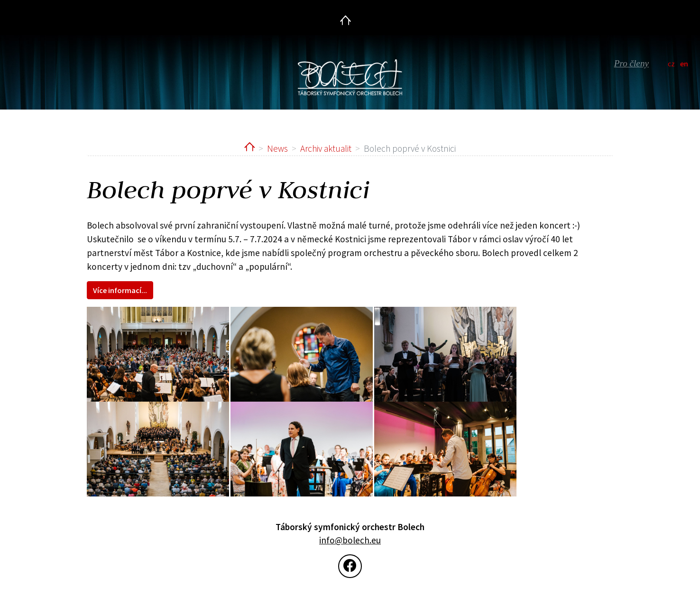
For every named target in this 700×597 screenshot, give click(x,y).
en (684, 64)
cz (671, 64)
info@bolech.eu (350, 540)
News (277, 148)
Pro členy (631, 63)
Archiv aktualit (326, 148)
